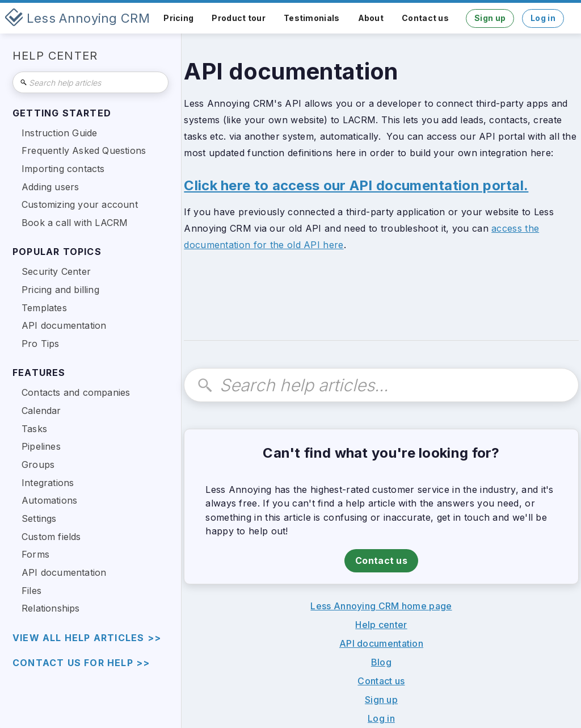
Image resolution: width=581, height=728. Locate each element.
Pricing (178, 18)
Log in (543, 18)
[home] (77, 18)
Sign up (490, 18)
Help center (381, 625)
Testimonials (312, 18)
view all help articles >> (87, 638)
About (371, 18)
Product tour (239, 18)
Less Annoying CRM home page (381, 606)
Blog (381, 662)
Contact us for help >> (81, 663)
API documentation (381, 643)
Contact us (425, 18)
